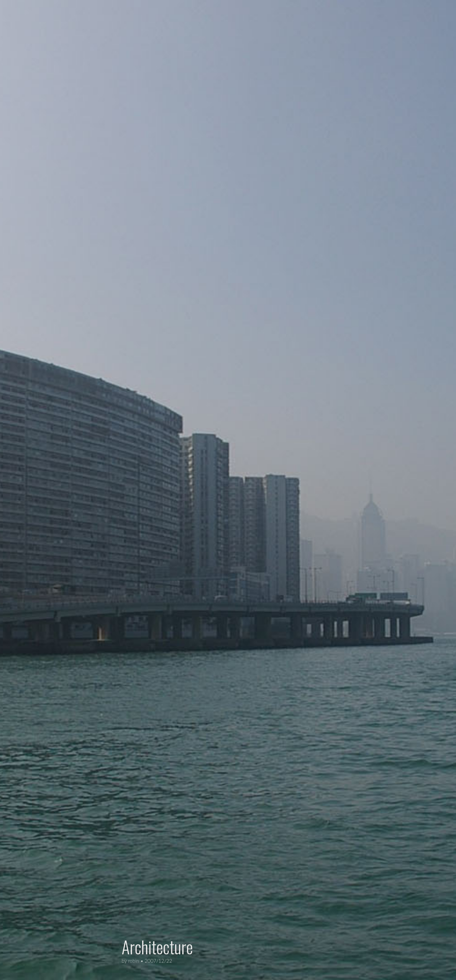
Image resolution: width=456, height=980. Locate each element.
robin (134, 961)
